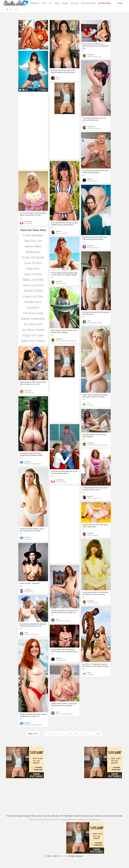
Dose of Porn (33, 274)
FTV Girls (90, 405)
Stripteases (96, 820)
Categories (35, 3)
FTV (89, 403)
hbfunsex (90, 179)
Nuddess (33, 307)
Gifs (50, 3)
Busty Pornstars (61, 482)
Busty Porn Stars (62, 233)
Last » (99, 734)
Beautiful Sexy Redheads (33, 725)
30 (82, 734)
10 (71, 734)
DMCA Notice (74, 820)
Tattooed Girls (29, 393)
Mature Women (92, 181)
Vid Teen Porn (33, 324)
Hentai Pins (86, 820)
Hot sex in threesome (95, 57)
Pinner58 (90, 246)
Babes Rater (33, 246)
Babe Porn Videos (33, 341)
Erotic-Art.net (63, 856)
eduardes (28, 590)
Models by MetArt (93, 248)
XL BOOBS (28, 222)
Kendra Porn (33, 302)
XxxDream (28, 391)
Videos (57, 3)
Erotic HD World (33, 257)
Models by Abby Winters (64, 714)
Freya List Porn (33, 296)
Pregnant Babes (93, 535)
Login (120, 3)
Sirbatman (91, 55)
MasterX (59, 231)
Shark (89, 673)
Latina (58, 79)
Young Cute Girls (93, 603)
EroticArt (28, 462)
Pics (44, 3)
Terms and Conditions (37, 820)
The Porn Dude (33, 313)
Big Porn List (33, 241)
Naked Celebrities (33, 319)
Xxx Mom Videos (33, 330)
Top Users (75, 3)
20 (76, 734)
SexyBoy (59, 281)
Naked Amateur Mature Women (66, 341)
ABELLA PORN (33, 280)
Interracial (91, 675)
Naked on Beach (61, 283)
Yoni (57, 77)
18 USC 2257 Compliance (57, 820)
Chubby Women (61, 660)
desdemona (91, 127)
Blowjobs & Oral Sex (32, 634)
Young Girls (29, 539)
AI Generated (29, 592)
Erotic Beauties (33, 235)
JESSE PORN (33, 291)
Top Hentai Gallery (88, 3)
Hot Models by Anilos (95, 323)
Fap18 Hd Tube (33, 335)
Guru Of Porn (33, 263)
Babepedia (33, 252)
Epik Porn (33, 269)
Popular (65, 3)
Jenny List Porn (33, 285)
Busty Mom (28, 224)
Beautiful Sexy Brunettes (33, 464)
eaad (89, 321)
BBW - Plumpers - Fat (95, 498)
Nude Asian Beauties (94, 129)
